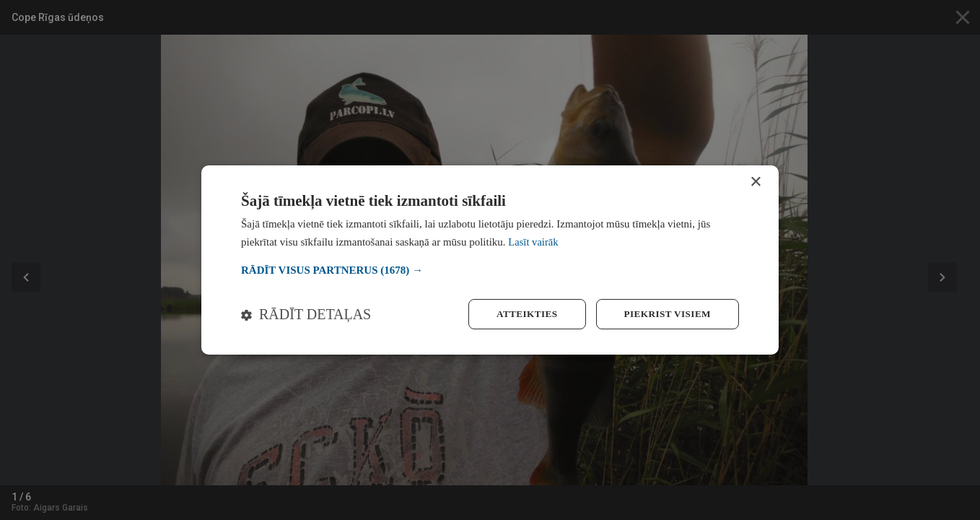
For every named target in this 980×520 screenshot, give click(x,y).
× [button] (755, 182)
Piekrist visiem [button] (665, 314)
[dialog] (490, 260)
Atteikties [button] (520, 314)
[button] (490, 270)
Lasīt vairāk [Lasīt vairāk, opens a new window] (534, 241)
